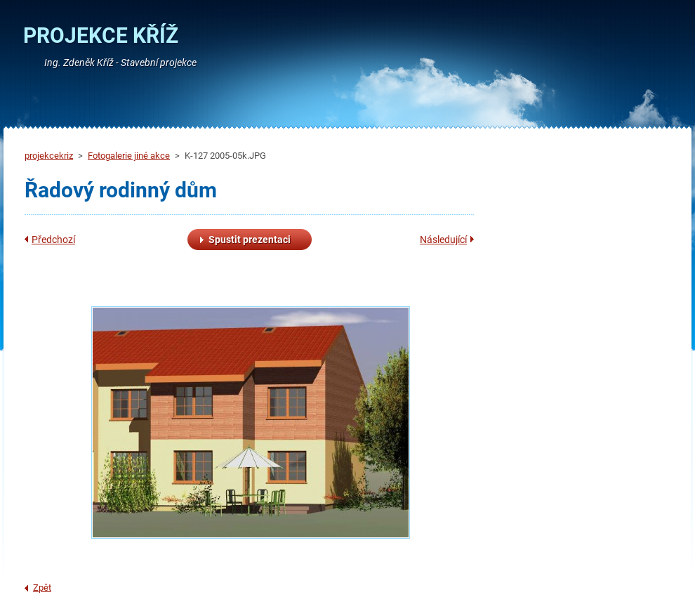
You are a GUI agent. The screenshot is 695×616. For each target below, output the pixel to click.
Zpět (42, 588)
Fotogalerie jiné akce (129, 156)
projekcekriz (49, 156)
